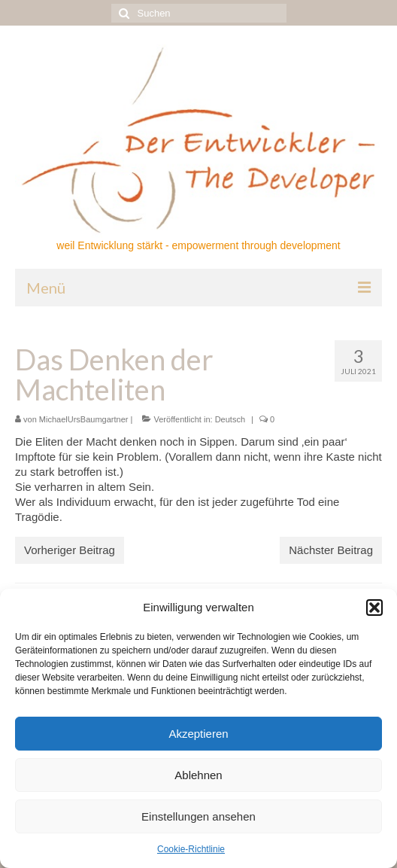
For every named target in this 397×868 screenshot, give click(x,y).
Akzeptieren (198, 734)
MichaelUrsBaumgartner (84, 419)
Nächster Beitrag (331, 550)
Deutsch (230, 419)
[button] (374, 608)
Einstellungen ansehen (198, 816)
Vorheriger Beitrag (70, 550)
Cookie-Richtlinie (191, 849)
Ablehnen (198, 775)
